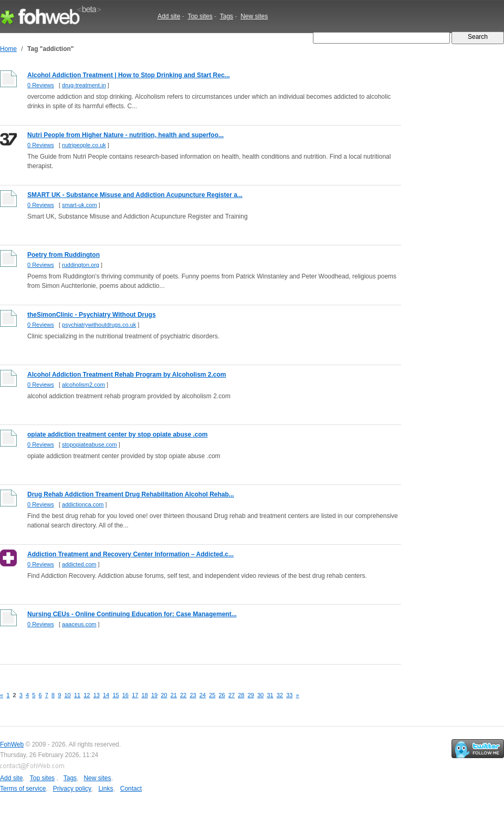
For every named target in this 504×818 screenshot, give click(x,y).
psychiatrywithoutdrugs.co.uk (99, 325)
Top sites (200, 16)
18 (145, 695)
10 (68, 695)
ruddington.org (81, 265)
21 (174, 695)
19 (154, 695)
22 (183, 695)
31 (270, 695)
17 (135, 695)
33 (289, 695)
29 (251, 695)
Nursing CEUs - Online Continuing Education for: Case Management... (132, 614)
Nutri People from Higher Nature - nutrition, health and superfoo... (125, 135)
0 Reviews (41, 85)
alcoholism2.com (83, 385)
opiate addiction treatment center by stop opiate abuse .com (117, 434)
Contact (131, 789)
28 (241, 695)
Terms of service (23, 789)
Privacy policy (72, 789)
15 (115, 695)
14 (106, 695)
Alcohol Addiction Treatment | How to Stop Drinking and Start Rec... (129, 75)
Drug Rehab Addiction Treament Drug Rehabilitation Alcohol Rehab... (131, 494)
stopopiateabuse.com (90, 444)
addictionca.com (83, 504)
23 (193, 695)
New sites (254, 16)
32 (280, 695)
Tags (227, 16)
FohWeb (12, 744)
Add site (169, 16)
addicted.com (79, 564)
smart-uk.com (80, 205)
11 (77, 695)
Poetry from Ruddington (64, 255)
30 (260, 695)
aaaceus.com (79, 624)
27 (232, 695)
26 (222, 695)
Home (8, 49)
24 (203, 695)
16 (125, 695)
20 (164, 695)
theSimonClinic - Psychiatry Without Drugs (92, 315)
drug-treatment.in (84, 85)
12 (87, 695)
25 (212, 695)
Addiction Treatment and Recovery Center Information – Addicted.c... (130, 554)
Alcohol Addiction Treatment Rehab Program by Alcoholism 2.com (127, 375)
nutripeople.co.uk (84, 145)
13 (97, 695)
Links (106, 789)
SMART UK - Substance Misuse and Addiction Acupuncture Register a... (135, 195)
